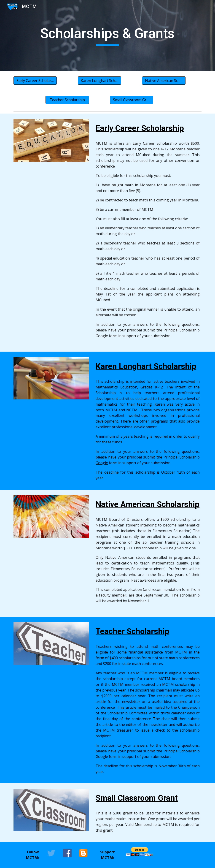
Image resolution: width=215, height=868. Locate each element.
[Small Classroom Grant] (132, 100)
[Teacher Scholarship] (67, 100)
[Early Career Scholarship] (35, 81)
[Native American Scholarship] (164, 81)
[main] (107, 35)
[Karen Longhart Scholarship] (99, 81)
